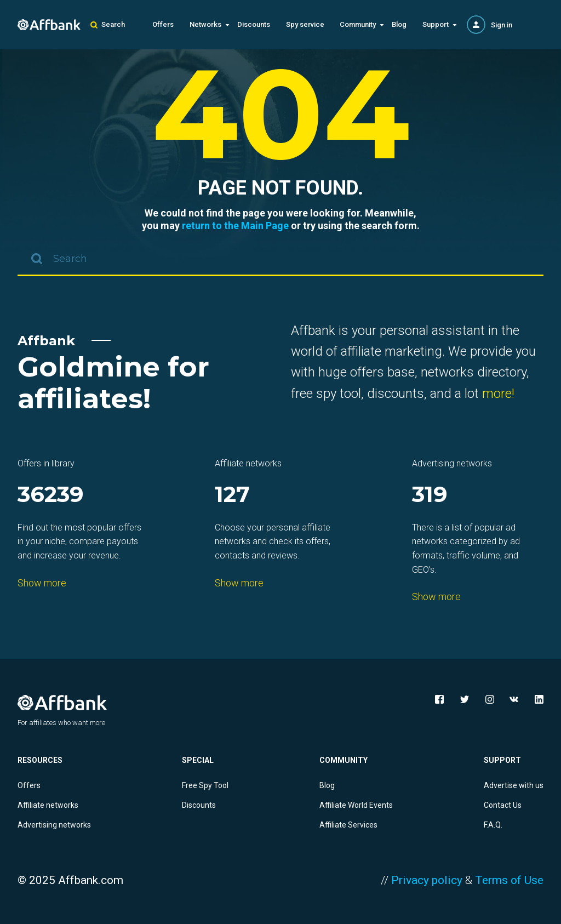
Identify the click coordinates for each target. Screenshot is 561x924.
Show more (42, 583)
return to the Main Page (235, 226)
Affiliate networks (48, 805)
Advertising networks (54, 825)
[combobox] (280, 260)
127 (232, 495)
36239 (51, 495)
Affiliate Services (348, 825)
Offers (163, 24)
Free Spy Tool (205, 785)
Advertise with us (514, 785)
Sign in (502, 25)
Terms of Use (509, 880)
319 (430, 495)
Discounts (254, 24)
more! (498, 393)
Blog (399, 24)
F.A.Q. (493, 825)
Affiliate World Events (356, 805)
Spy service (305, 24)
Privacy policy (427, 880)
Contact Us (503, 805)
